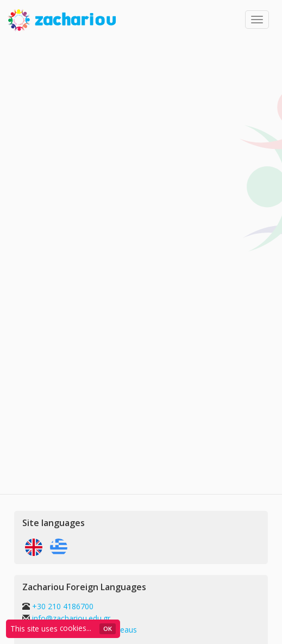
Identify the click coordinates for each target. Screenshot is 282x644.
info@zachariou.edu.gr (71, 618)
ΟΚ (108, 629)
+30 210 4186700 (62, 606)
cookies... (76, 628)
